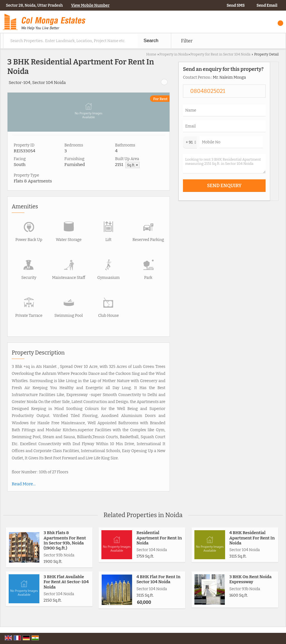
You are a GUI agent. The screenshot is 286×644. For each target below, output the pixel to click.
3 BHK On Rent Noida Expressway (250, 579)
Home (151, 54)
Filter (187, 41)
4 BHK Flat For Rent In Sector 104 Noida (158, 579)
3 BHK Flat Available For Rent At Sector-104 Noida (66, 582)
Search (151, 41)
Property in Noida (174, 54)
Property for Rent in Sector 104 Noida (220, 54)
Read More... (24, 484)
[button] (90, 5)
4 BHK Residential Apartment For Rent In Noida (252, 538)
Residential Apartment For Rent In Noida (159, 538)
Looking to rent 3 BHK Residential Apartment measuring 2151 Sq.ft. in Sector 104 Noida (224, 164)
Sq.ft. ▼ (133, 165)
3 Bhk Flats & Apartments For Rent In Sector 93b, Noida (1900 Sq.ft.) (65, 540)
